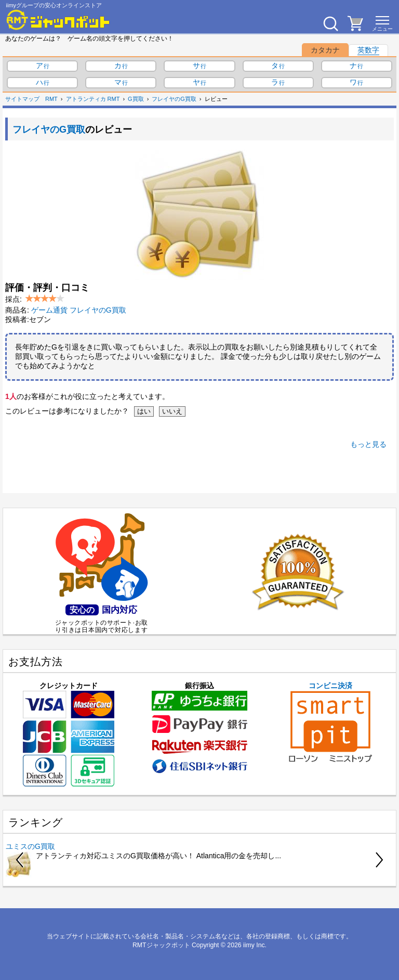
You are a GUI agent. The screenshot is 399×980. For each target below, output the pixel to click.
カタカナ (325, 50)
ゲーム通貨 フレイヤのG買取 (79, 310)
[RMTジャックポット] (58, 20)
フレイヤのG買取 (174, 99)
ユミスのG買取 (30, 846)
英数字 (368, 50)
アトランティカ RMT (93, 99)
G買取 (136, 99)
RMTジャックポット (161, 945)
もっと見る (368, 444)
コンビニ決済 (330, 722)
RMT (51, 99)
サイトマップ (22, 99)
